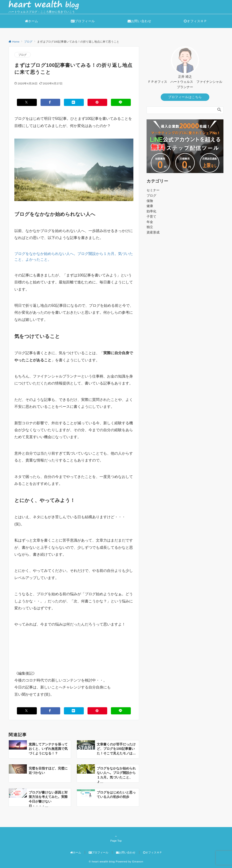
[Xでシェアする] (27, 102)
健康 (150, 206)
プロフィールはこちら (185, 97)
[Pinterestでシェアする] (97, 102)
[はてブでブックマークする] (74, 102)
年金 (150, 222)
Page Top (116, 838)
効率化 (151, 211)
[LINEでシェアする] (121, 102)
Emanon (138, 861)
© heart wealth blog (102, 861)
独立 (150, 227)
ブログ (23, 55)
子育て (151, 217)
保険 (150, 201)
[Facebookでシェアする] (50, 102)
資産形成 (153, 232)
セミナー (153, 190)
